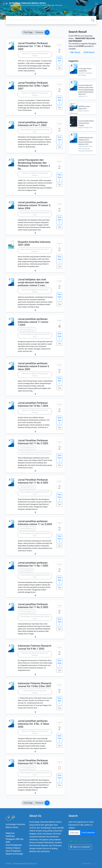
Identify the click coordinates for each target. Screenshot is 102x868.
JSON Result (89, 52)
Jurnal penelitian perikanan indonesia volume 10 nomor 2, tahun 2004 (34, 205)
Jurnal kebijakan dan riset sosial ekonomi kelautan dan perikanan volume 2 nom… (33, 282)
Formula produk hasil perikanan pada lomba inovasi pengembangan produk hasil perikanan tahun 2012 (86, 90)
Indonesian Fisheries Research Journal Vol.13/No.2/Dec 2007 (35, 685)
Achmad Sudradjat (26, 570)
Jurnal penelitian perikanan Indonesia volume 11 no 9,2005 (35, 523)
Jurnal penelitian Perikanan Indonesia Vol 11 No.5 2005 (33, 606)
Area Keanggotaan (14, 845)
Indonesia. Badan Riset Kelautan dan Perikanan (35, 692)
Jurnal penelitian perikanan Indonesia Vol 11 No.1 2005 (33, 564)
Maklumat (10, 833)
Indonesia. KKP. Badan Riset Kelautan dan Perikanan (35, 55)
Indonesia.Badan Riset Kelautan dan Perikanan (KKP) (35, 131)
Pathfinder (10, 836)
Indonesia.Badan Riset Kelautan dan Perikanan (35, 453)
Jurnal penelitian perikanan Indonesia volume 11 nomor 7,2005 (33, 322)
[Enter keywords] (74, 833)
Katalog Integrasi (13, 848)
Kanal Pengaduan (13, 851)
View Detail (59, 61)
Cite (59, 68)
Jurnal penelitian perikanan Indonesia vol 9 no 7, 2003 (33, 124)
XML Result (75, 52)
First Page (28, 32)
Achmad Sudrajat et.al (27, 329)
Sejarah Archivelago (14, 854)
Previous (40, 32)
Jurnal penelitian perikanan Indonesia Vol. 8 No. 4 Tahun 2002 (33, 724)
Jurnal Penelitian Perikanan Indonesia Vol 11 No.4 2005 (33, 481)
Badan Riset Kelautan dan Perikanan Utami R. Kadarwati (35, 250)
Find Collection (88, 833)
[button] (35, 74)
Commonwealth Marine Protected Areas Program (86, 123)
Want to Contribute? (80, 847)
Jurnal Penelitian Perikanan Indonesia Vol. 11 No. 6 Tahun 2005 (34, 46)
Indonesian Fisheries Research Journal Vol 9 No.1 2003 (35, 647)
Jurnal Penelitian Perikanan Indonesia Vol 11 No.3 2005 (33, 442)
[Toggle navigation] (97, 4)
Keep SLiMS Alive (79, 841)
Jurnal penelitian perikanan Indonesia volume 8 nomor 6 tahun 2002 (33, 366)
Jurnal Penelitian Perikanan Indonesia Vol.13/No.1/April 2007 (33, 86)
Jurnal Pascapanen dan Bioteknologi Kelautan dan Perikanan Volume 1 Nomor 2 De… (34, 164)
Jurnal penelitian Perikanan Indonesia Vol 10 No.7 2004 (33, 404)
